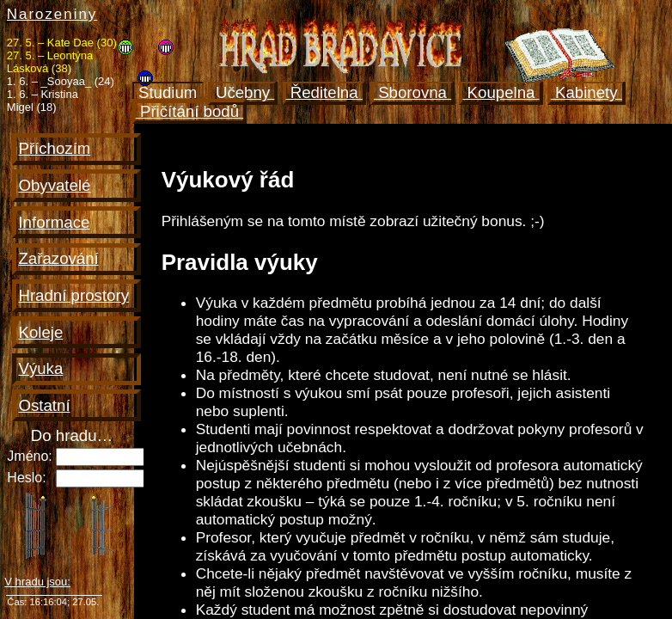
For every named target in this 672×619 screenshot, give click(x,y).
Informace (54, 222)
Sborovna (412, 92)
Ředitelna (324, 92)
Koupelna (501, 92)
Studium (168, 92)
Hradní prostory (73, 295)
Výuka (40, 368)
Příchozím (54, 148)
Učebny (243, 92)
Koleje (40, 332)
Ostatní (44, 405)
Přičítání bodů (189, 111)
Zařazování (58, 258)
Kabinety (586, 92)
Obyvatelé (54, 185)
